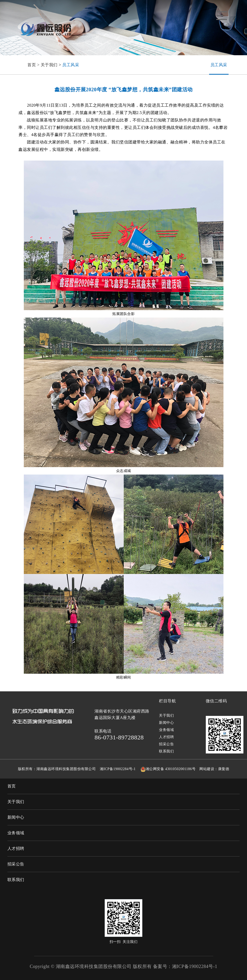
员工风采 (71, 65)
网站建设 (207, 769)
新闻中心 (166, 723)
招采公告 (166, 744)
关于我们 (49, 65)
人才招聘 (166, 737)
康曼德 (224, 769)
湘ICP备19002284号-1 (118, 769)
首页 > (34, 65)
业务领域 (166, 730)
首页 (12, 786)
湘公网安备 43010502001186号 (171, 769)
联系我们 (166, 751)
